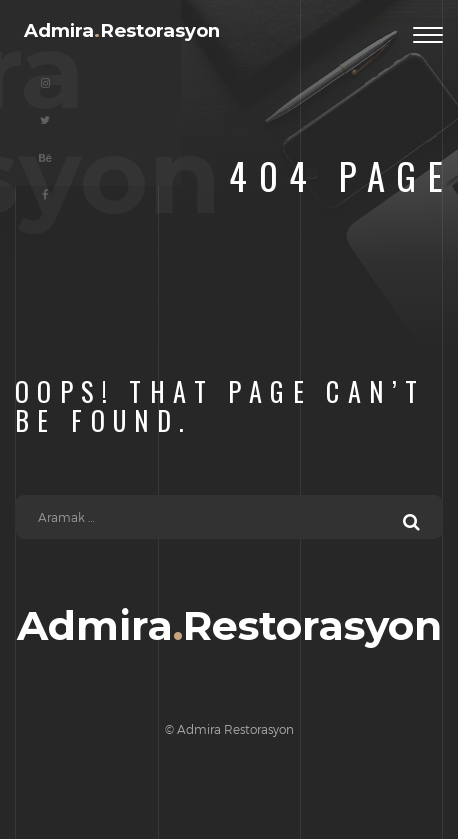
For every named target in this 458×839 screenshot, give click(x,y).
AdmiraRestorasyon (122, 31)
